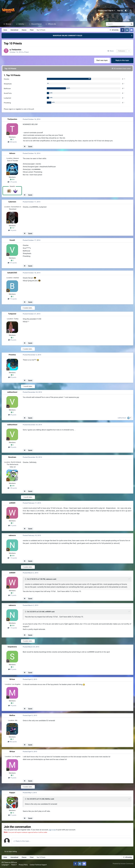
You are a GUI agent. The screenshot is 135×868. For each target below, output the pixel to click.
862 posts (12, 742)
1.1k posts (12, 558)
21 (12, 139)
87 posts (12, 669)
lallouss (12, 153)
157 (12, 228)
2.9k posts (12, 488)
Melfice (12, 715)
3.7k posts (12, 182)
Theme (14, 865)
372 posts (12, 263)
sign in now (53, 830)
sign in (11, 109)
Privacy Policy (23, 865)
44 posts (12, 340)
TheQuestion (17, 50)
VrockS (12, 240)
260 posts (12, 142)
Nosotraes (12, 457)
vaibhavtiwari (12, 392)
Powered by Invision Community (123, 864)
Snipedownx (12, 647)
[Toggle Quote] (26, 579)
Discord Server (36, 24)
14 (12, 813)
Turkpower (12, 314)
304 (12, 556)
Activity (21, 24)
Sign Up (120, 11)
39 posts (12, 415)
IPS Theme (5, 862)
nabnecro (12, 535)
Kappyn (12, 793)
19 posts (12, 706)
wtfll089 (12, 503)
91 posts (12, 815)
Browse (8, 24)
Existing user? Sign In (107, 11)
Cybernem (12, 202)
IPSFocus (14, 862)
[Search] (112, 24)
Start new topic (102, 60)
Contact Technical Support (38, 865)
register (18, 109)
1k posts (12, 230)
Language (5, 865)
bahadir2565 (12, 273)
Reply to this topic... (22, 841)
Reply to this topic (122, 60)
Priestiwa (12, 355)
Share (111, 51)
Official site (52, 24)
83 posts (12, 377)
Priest (27, 52)
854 (12, 179)
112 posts (12, 299)
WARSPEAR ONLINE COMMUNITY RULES (67, 36)
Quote (30, 147)
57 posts (12, 526)
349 (12, 486)
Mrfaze (12, 679)
